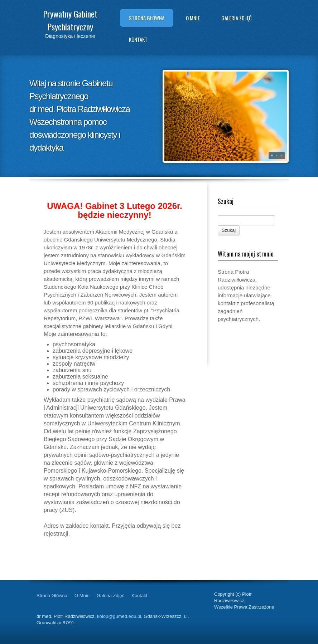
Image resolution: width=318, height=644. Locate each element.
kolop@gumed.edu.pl (119, 616)
